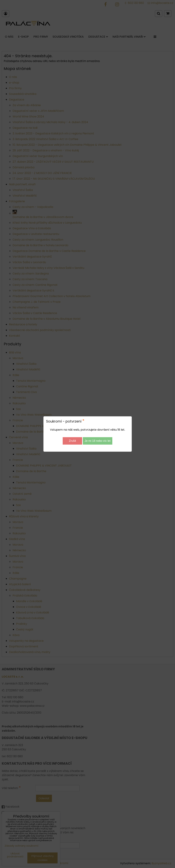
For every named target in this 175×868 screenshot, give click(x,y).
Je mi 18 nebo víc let (98, 441)
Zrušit (72, 441)
